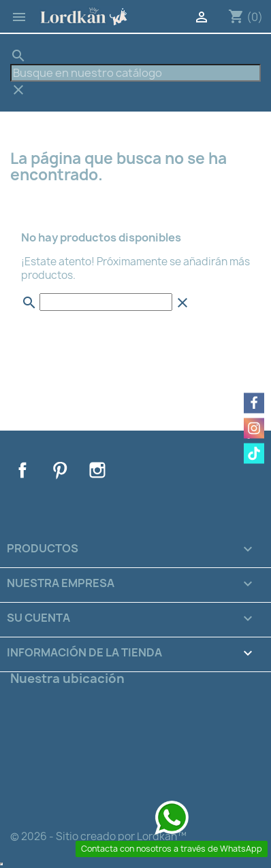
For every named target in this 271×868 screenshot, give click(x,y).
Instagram (97, 470)
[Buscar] (135, 73)
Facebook (22, 470)
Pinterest (60, 470)
